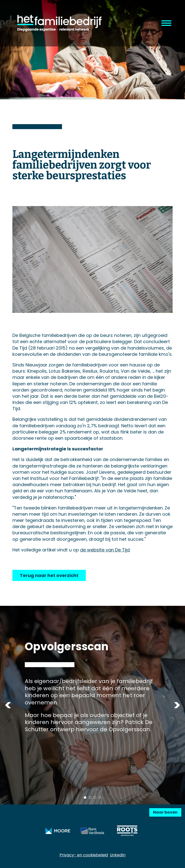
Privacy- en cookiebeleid (84, 855)
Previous (8, 705)
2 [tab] (90, 797)
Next (177, 705)
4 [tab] (100, 797)
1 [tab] (85, 797)
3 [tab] (95, 797)
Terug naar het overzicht (49, 575)
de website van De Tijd (105, 550)
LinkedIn (118, 855)
